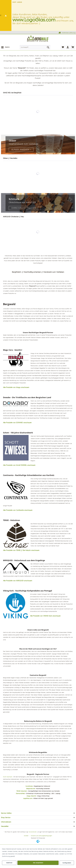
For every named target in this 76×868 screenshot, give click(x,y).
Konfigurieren (67, 863)
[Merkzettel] (63, 47)
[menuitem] (5, 47)
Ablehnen (9, 863)
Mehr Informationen (22, 856)
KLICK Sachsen (8, 777)
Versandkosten (33, 832)
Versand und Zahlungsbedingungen (41, 836)
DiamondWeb (20, 794)
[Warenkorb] (73, 47)
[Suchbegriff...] (35, 47)
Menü (5, 47)
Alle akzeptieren (38, 863)
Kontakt (26, 836)
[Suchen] (48, 47)
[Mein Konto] (68, 47)
